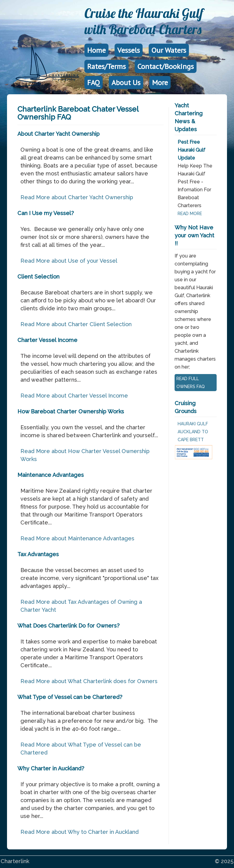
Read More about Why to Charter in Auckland (80, 832)
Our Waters (169, 50)
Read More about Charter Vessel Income (74, 396)
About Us (126, 83)
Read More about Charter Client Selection (76, 324)
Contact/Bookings (166, 66)
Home (96, 50)
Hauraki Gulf (193, 424)
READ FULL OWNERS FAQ (191, 383)
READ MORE (190, 214)
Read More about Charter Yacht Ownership (77, 197)
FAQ (94, 83)
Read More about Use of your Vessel (69, 261)
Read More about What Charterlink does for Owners (89, 681)
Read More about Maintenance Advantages (77, 538)
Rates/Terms (106, 66)
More (160, 83)
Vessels (129, 50)
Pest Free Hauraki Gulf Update (191, 150)
